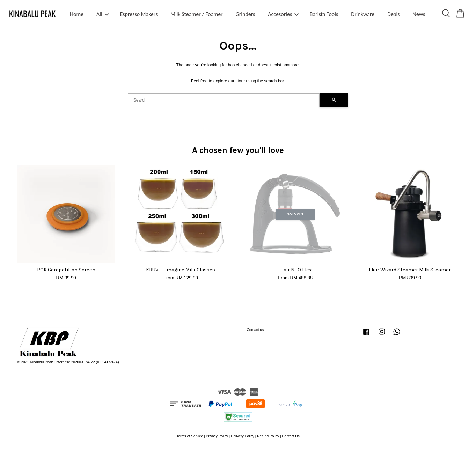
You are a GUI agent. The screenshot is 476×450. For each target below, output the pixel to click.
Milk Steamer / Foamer (196, 14)
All (103, 14)
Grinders (246, 14)
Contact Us (291, 436)
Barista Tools (324, 14)
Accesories (283, 14)
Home (77, 14)
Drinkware (363, 14)
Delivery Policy (243, 436)
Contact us (255, 330)
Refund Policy (268, 436)
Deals (393, 14)
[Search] (224, 100)
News (419, 14)
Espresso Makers (139, 14)
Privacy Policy (217, 436)
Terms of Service (190, 436)
